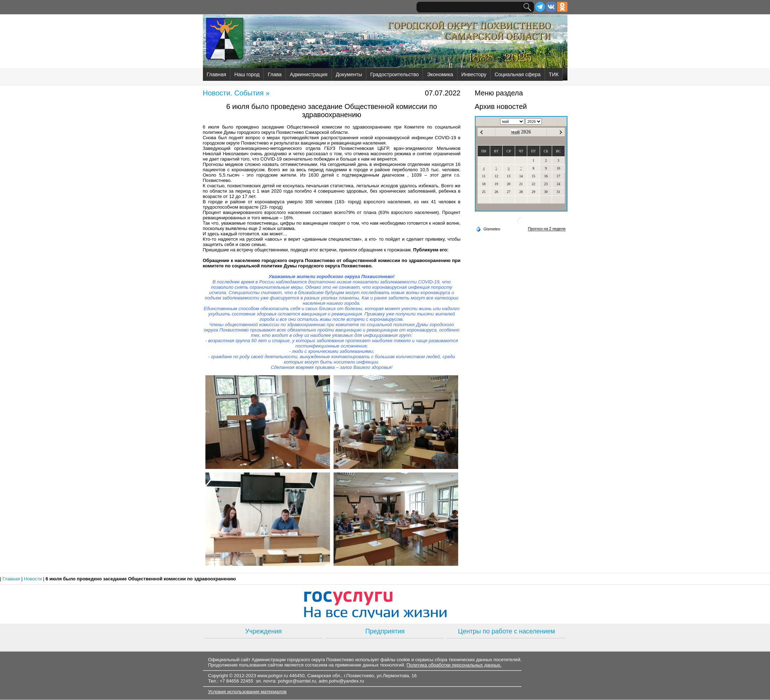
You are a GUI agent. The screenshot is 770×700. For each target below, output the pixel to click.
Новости (33, 579)
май (515, 132)
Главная (217, 74)
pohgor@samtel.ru (297, 681)
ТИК (554, 74)
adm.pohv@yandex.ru (341, 681)
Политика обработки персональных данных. (454, 665)
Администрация (309, 74)
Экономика (440, 74)
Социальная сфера (517, 74)
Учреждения (264, 631)
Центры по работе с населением (507, 631)
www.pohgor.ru (273, 676)
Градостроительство (394, 74)
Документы (349, 74)
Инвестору (474, 74)
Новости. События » (236, 93)
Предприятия (385, 631)
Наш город (247, 74)
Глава (275, 74)
